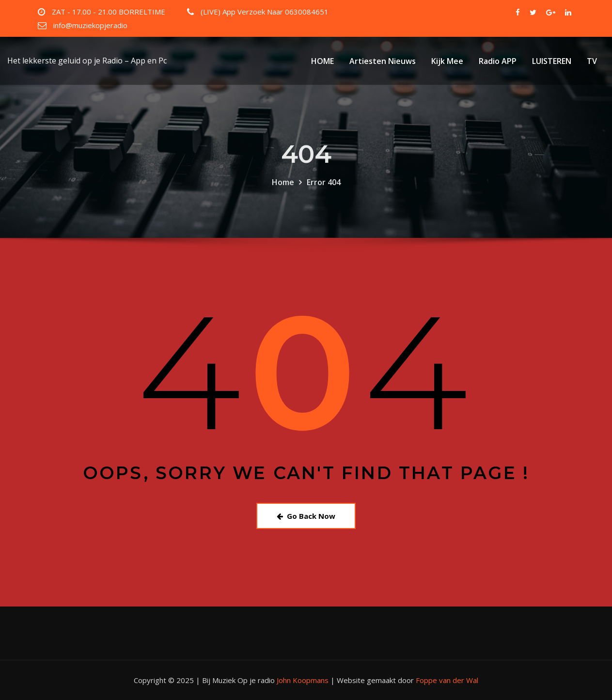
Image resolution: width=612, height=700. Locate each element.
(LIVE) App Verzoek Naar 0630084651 (265, 12)
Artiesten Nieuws (383, 61)
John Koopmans (303, 680)
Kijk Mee (447, 61)
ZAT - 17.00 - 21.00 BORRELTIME (109, 12)
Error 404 (324, 196)
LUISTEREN (552, 61)
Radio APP (498, 61)
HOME (322, 61)
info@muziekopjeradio (90, 25)
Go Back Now (306, 516)
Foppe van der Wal (447, 680)
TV (592, 61)
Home (283, 196)
